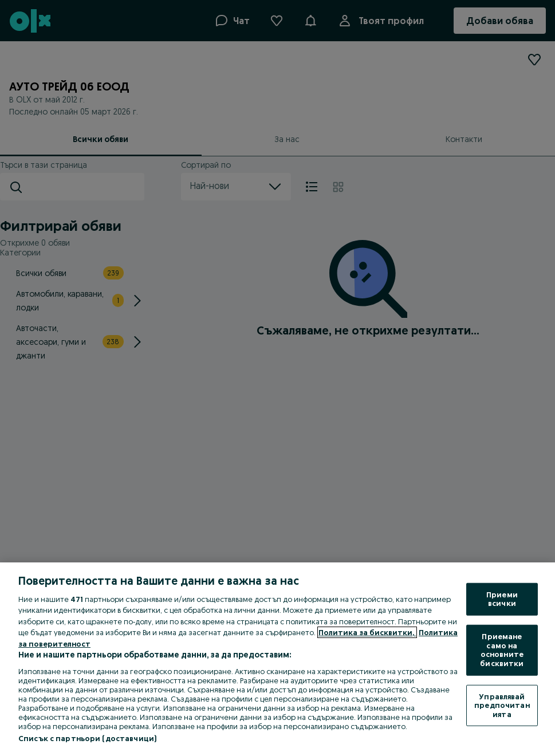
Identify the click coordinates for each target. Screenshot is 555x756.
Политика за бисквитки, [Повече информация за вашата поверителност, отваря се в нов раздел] (367, 632)
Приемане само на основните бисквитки (502, 650)
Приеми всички (502, 599)
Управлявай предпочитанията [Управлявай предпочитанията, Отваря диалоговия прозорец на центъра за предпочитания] (502, 705)
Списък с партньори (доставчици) (87, 738)
